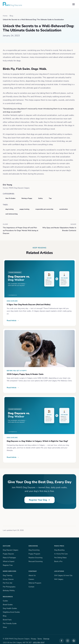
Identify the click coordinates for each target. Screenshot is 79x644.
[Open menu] (74, 4)
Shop (5, 624)
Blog (11, 16)
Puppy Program (34, 551)
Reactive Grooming (36, 555)
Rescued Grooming (36, 558)
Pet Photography (9, 584)
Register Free (8, 562)
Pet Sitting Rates (60, 555)
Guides (5, 598)
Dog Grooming (34, 547)
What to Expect (8, 558)
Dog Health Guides (10, 605)
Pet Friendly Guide (10, 620)
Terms (40, 636)
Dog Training (8, 572)
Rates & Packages (10, 555)
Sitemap (47, 636)
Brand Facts (7, 617)
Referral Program (35, 580)
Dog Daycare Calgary (11, 547)
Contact (31, 584)
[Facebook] (61, 638)
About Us (32, 572)
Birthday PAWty (9, 588)
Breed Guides (8, 602)
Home (5, 16)
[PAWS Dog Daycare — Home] (12, 4)
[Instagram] (68, 638)
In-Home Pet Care (61, 551)
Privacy (34, 636)
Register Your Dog (39, 497)
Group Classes (8, 576)
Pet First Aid (7, 580)
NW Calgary (59, 576)
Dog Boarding (59, 547)
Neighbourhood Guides (11, 609)
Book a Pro (58, 558)
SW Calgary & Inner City (63, 572)
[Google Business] (74, 638)
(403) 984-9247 (39, 640)
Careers (32, 576)
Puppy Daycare (9, 551)
